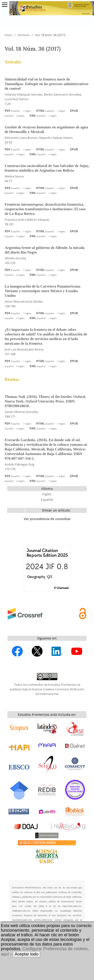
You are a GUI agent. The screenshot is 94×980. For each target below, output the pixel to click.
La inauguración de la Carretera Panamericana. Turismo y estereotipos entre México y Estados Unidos (43, 291)
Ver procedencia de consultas (47, 519)
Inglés (47, 494)
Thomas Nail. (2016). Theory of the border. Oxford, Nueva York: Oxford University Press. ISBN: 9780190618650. (45, 401)
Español (47, 500)
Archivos (24, 35)
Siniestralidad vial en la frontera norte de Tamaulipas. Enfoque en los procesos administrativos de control (47, 84)
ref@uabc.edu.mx (21, 911)
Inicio (8, 35)
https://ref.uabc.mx (72, 906)
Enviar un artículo (56, 510)
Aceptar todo (26, 954)
